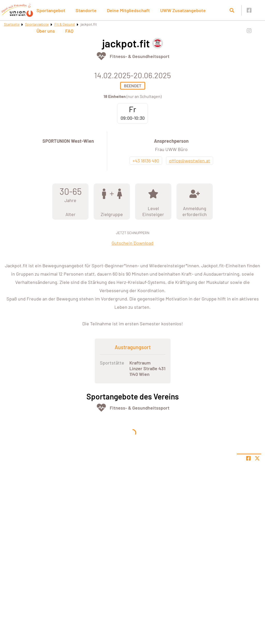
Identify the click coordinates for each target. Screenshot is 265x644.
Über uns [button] (46, 31)
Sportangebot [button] (51, 10)
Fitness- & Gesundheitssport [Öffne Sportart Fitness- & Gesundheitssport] (140, 56)
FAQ (69, 31)
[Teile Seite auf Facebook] (248, 458)
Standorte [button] (86, 10)
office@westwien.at (190, 161)
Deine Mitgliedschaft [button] (128, 10)
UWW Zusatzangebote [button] (183, 10)
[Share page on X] (257, 458)
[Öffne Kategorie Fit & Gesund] (101, 56)
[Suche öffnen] (232, 10)
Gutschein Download (132, 243)
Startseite (12, 24)
